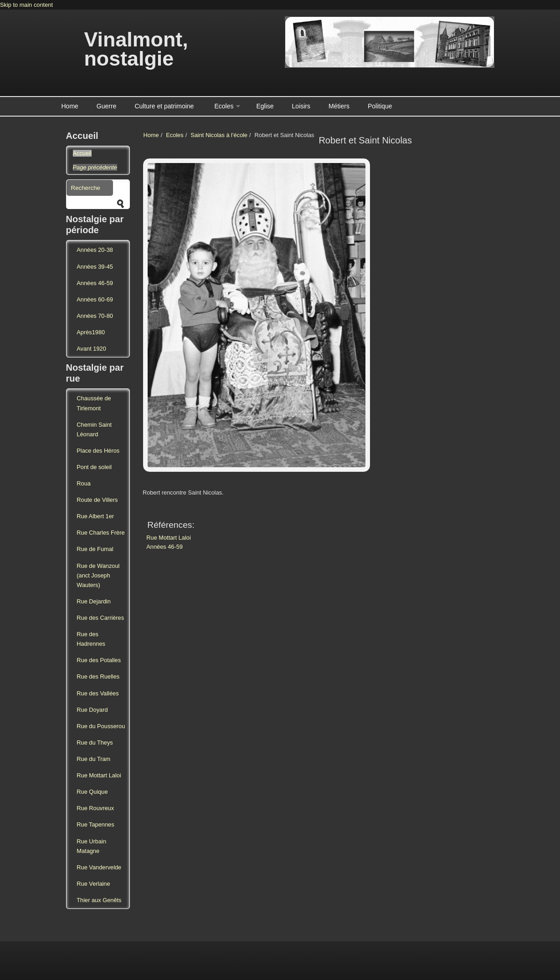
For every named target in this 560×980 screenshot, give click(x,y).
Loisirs (301, 106)
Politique (380, 106)
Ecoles (224, 106)
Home (70, 106)
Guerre (107, 106)
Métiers (339, 106)
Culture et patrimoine (164, 106)
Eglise (265, 106)
